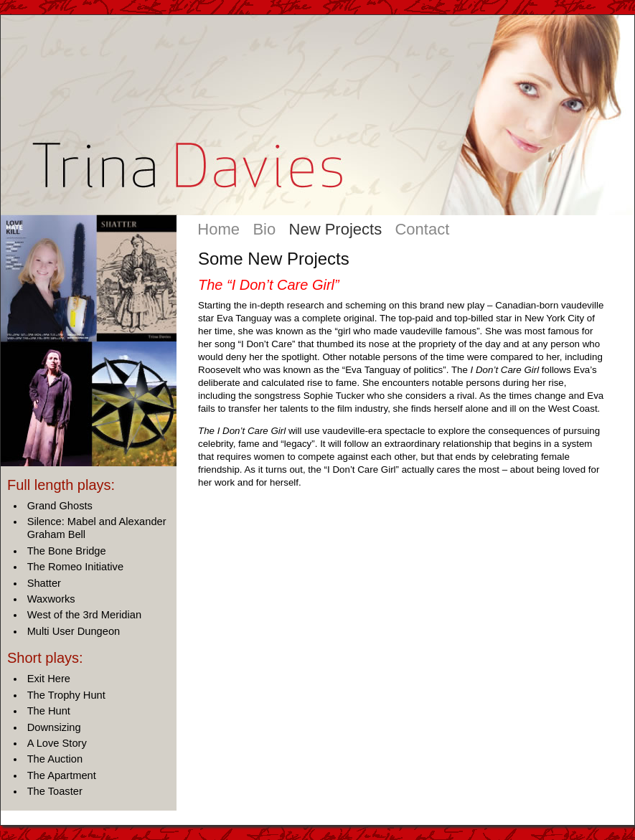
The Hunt (49, 711)
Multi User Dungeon (74, 631)
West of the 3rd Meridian (84, 615)
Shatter (44, 583)
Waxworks (51, 599)
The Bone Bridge (67, 551)
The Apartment (62, 775)
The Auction (55, 759)
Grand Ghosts (60, 506)
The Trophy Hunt (66, 695)
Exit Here (49, 679)
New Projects (336, 229)
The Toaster (55, 791)
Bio (264, 229)
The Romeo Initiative (75, 567)
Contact (422, 229)
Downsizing (54, 727)
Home (218, 229)
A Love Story (57, 743)
